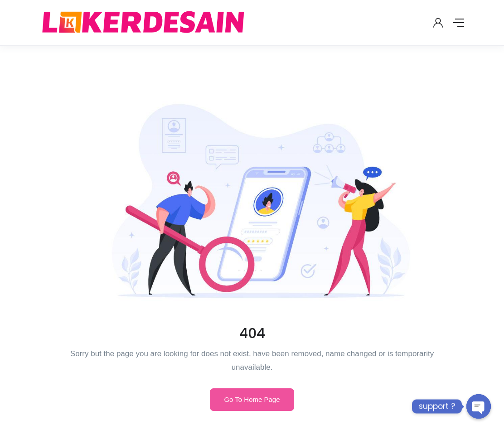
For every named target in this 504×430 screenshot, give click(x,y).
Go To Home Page (252, 399)
